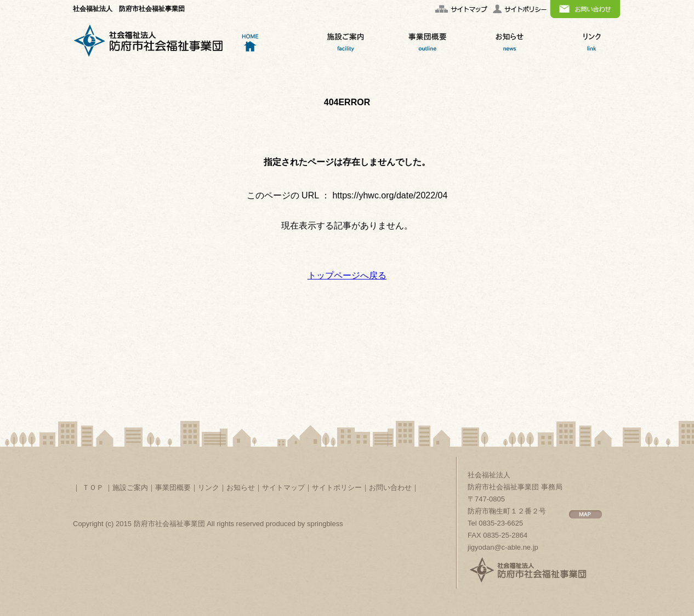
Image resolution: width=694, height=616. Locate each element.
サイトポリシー (337, 487)
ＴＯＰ (93, 487)
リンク (209, 487)
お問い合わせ (390, 487)
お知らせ (241, 487)
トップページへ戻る (347, 275)
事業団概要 (173, 487)
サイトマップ (283, 487)
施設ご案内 (130, 487)
